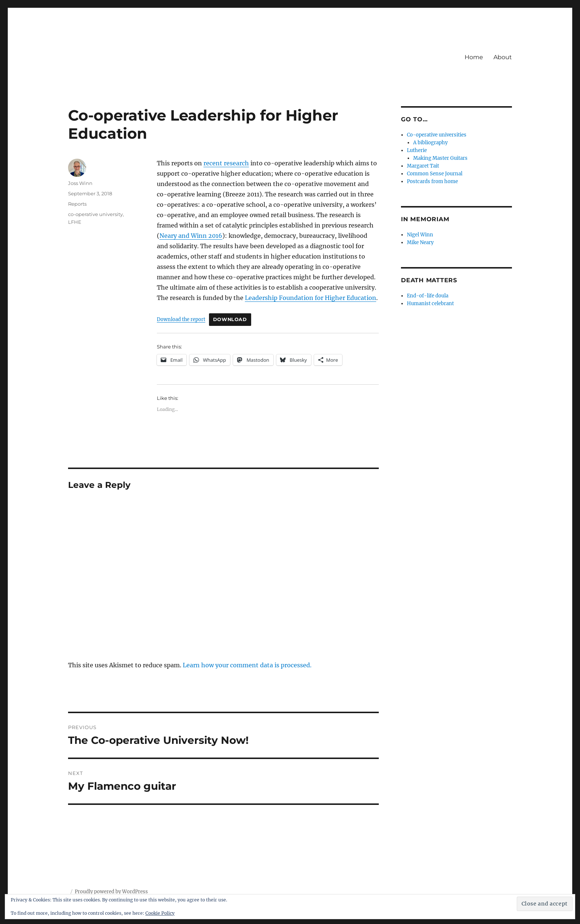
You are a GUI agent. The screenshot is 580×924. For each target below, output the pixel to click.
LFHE (75, 222)
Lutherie (417, 150)
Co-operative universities (437, 135)
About (503, 57)
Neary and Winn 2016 (191, 236)
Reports (77, 204)
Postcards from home (432, 181)
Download (230, 319)
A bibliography (430, 143)
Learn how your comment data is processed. (247, 665)
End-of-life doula (428, 296)
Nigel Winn (420, 235)
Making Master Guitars (440, 158)
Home (474, 57)
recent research (226, 163)
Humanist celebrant (430, 303)
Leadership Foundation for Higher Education (311, 298)
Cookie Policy (160, 913)
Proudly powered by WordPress (111, 892)
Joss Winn (80, 183)
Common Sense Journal (435, 174)
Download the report (181, 319)
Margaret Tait (423, 166)
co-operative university (95, 214)
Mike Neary (420, 242)
